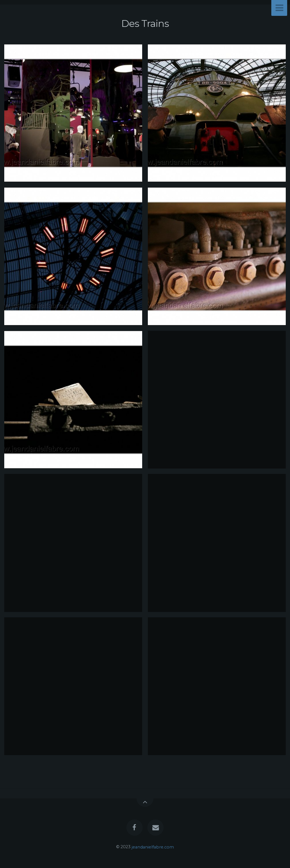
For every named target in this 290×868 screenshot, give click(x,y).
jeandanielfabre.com (153, 847)
